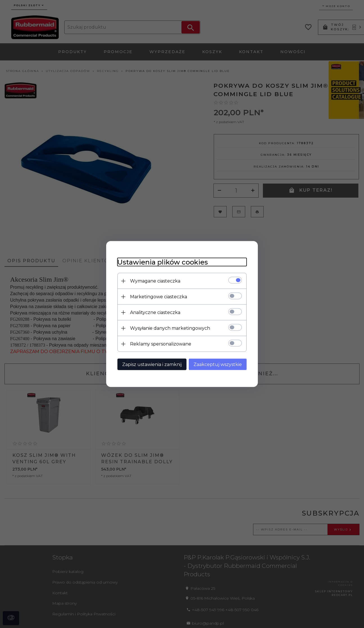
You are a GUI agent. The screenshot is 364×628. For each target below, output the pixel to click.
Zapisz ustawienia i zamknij (152, 364)
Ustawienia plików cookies (163, 262)
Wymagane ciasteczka (155, 281)
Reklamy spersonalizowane (161, 344)
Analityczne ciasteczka (155, 312)
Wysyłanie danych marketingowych (170, 328)
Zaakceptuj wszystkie (218, 364)
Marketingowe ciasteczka (159, 297)
